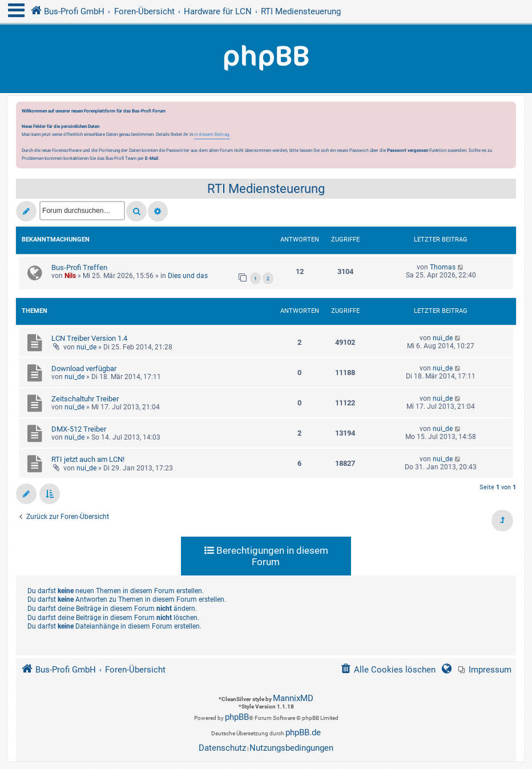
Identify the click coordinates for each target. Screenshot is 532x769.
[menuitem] (485, 670)
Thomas (443, 267)
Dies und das (188, 276)
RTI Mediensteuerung (266, 189)
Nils (70, 276)
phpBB (237, 717)
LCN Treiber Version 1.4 (89, 338)
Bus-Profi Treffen (79, 267)
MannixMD (293, 698)
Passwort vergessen (408, 150)
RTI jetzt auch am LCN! (88, 459)
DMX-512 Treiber (79, 429)
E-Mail (152, 158)
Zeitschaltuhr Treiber (85, 399)
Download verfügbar (84, 369)
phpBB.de (303, 732)
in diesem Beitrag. (212, 134)
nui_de (86, 347)
